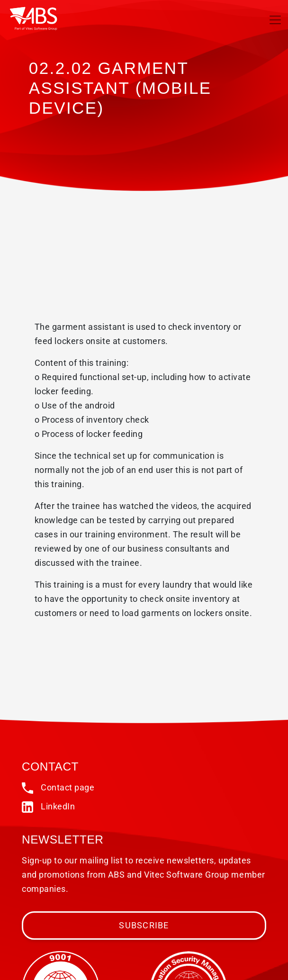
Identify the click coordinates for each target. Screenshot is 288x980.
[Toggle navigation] (275, 20)
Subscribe (144, 925)
